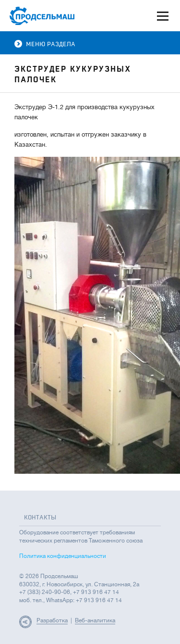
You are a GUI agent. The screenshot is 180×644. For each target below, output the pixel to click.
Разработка (52, 620)
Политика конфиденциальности (63, 556)
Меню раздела (45, 44)
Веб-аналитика (95, 620)
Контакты (40, 518)
